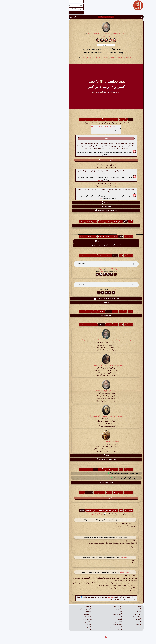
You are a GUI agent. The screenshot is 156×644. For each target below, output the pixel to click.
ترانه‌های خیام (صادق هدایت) (84, 33)
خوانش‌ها (87, 119)
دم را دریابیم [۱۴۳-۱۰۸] (66, 33)
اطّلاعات (102, 119)
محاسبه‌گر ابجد (89, 619)
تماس (61, 627)
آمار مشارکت (59, 619)
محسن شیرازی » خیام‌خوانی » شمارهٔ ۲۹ (98, 478)
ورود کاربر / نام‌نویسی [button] (78, 17)
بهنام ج (97, 557)
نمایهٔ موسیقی (109, 617)
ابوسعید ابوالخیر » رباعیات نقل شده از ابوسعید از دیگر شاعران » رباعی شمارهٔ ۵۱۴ (78, 340)
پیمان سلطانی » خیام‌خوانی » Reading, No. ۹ (96, 473)
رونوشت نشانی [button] (78, 206)
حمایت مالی (59, 614)
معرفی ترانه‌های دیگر (78, 482)
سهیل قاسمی (71, 269)
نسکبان (91, 630)
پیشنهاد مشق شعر (78, 315)
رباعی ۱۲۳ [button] (86, 269)
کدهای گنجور (90, 606)
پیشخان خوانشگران (88, 625)
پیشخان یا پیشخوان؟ (88, 627)
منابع (61, 625)
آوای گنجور (91, 622)
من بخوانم (78, 302)
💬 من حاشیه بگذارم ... (70, 514)
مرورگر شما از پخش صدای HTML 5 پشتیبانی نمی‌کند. (78, 264)
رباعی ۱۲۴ (78, 36)
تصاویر (93, 119)
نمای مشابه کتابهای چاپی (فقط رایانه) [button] (78, 210)
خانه (111, 606)
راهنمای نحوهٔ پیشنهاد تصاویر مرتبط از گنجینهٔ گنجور (78, 245)
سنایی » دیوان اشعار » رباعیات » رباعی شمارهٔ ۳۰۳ (78, 416)
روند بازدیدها (61, 119)
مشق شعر (80, 119)
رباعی (75, 129)
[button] (113, 17)
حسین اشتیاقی (96, 572)
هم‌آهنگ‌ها (73, 119)
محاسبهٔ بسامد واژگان (78, 226)
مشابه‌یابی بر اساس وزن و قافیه (78, 459)
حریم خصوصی (59, 630)
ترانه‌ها (67, 119)
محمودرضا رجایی (75, 131)
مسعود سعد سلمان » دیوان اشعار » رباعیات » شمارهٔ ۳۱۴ (78, 365)
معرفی (61, 606)
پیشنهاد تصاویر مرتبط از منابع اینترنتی (78, 241)
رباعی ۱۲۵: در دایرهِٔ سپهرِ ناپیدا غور (63, 58)
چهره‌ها (61, 612)
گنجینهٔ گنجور (90, 617)
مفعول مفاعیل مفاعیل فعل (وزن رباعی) (76, 126)
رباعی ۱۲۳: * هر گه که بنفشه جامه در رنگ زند (90, 58)
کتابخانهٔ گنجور (90, 614)
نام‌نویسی (82, 597)
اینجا (74, 271)
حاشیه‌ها (54, 119)
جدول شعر (110, 612)
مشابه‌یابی (110, 622)
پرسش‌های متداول (58, 609)
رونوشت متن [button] (78, 203)
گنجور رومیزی (90, 609)
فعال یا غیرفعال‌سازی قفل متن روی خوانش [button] (78, 299)
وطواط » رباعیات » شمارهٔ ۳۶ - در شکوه (78, 442)
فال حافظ (110, 614)
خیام (96, 33)
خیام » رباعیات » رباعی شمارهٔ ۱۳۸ (78, 391)
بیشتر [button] (78, 455)
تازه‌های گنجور (109, 625)
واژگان (97, 119)
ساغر (92, 612)
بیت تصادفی (109, 609)
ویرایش (72, 155)
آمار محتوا (60, 617)
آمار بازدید (60, 622)
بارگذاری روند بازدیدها (78, 498)
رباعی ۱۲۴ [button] (85, 290)
